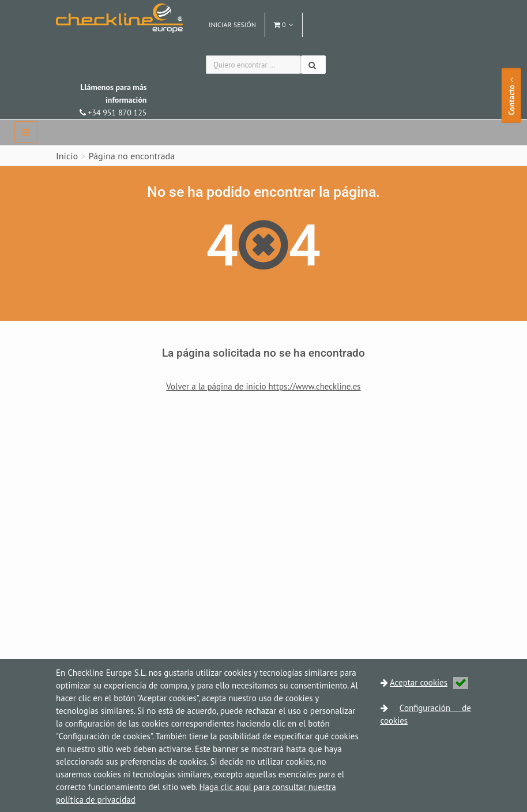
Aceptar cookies (429, 682)
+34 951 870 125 (113, 100)
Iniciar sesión (232, 25)
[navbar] (26, 132)
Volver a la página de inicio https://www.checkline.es (263, 386)
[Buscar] (313, 65)
